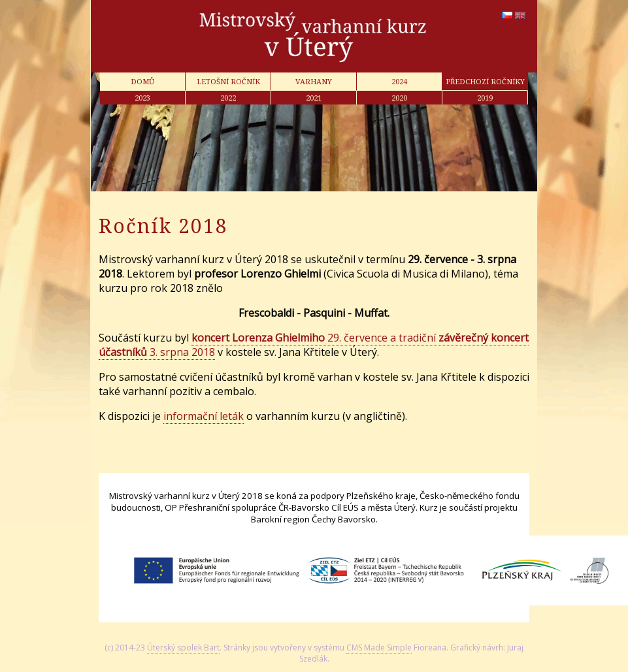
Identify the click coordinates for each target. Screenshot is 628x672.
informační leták (204, 416)
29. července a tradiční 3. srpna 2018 (314, 345)
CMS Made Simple (379, 648)
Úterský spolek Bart (183, 648)
